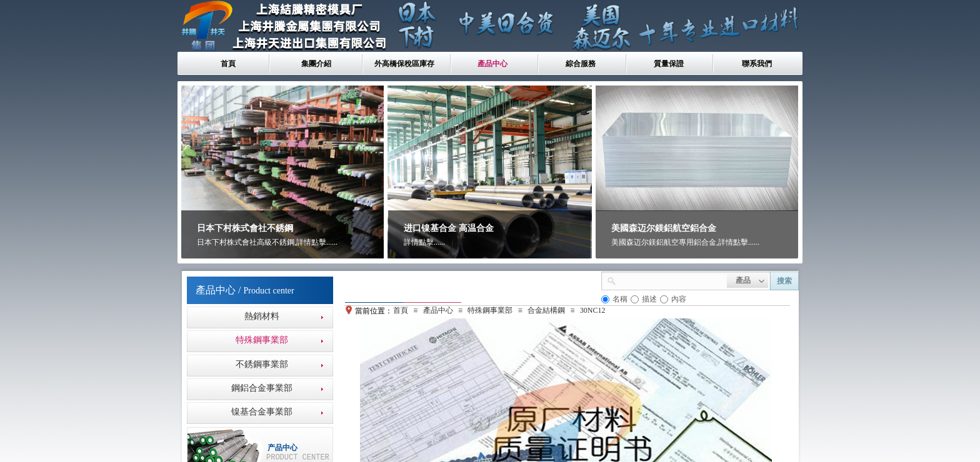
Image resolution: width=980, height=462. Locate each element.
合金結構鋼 (546, 310)
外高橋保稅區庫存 (404, 64)
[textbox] (672, 280)
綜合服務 (581, 64)
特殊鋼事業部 (490, 310)
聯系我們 (757, 64)
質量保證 (669, 64)
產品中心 (492, 64)
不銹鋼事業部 (262, 364)
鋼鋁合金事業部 (262, 388)
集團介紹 (316, 64)
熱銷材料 (262, 316)
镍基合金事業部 (262, 412)
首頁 (228, 64)
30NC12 (593, 310)
